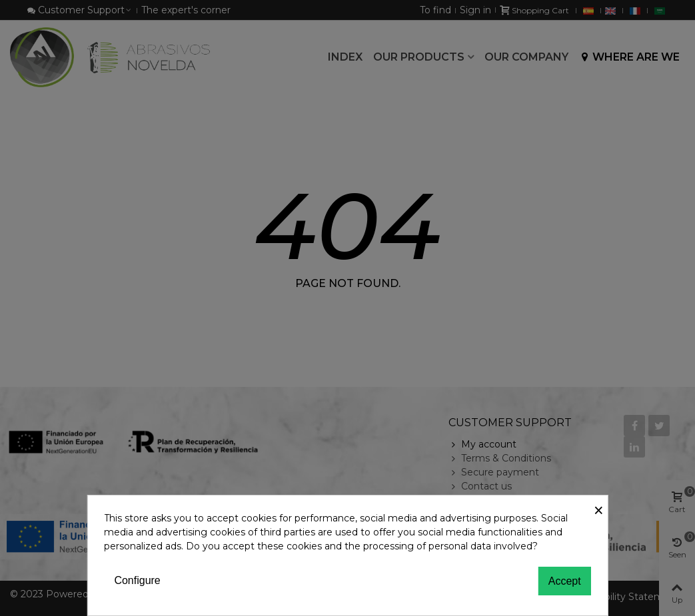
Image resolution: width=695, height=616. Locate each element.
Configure (137, 580)
